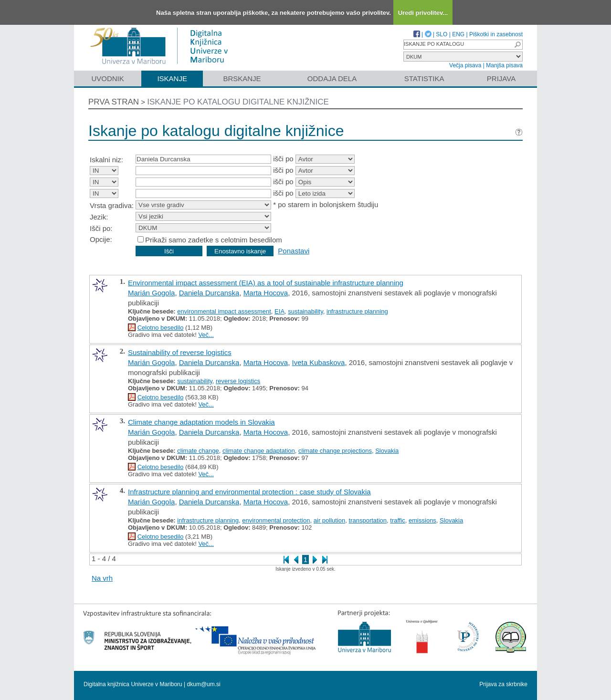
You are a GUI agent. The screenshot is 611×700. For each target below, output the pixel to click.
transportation (368, 520)
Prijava (501, 78)
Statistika (424, 78)
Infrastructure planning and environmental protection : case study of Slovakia (249, 492)
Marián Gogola (151, 293)
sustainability (305, 311)
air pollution (330, 520)
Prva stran (114, 102)
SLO (442, 34)
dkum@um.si (204, 684)
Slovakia (387, 451)
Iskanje (172, 78)
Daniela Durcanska (209, 293)
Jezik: (99, 217)
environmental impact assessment (224, 311)
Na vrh (102, 578)
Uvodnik (107, 78)
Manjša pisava (504, 65)
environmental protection (276, 520)
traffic (398, 520)
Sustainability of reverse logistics (180, 352)
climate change (198, 451)
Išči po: (101, 228)
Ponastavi (294, 251)
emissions (422, 520)
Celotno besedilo (161, 328)
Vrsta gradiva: (112, 205)
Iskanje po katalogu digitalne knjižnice (238, 102)
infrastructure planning (357, 311)
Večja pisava (465, 65)
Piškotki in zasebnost (496, 34)
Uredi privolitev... (423, 13)
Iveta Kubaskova (319, 362)
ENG (458, 34)
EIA (279, 311)
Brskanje (242, 78)
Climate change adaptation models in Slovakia (201, 422)
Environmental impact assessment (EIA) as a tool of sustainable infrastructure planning (266, 283)
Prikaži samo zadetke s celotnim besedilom (214, 240)
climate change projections (335, 451)
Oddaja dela (332, 78)
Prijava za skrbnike (503, 684)
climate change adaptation (259, 451)
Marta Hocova (266, 293)
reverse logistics (238, 381)
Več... (206, 335)
